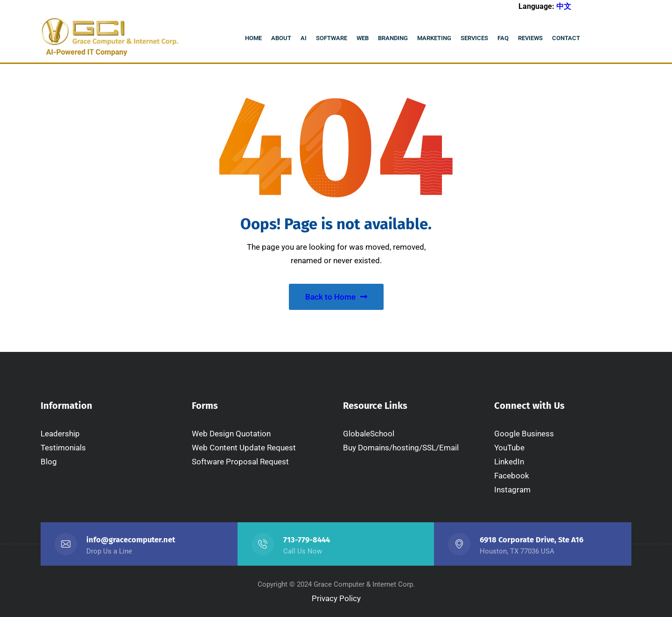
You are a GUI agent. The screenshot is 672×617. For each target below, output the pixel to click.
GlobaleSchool (369, 434)
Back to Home (336, 297)
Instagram (512, 490)
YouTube (509, 448)
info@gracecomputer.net (131, 540)
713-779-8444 (307, 540)
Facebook (512, 476)
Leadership (60, 434)
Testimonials (63, 448)
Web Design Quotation (231, 434)
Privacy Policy (336, 598)
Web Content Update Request (244, 448)
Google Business (524, 434)
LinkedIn (509, 462)
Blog (49, 462)
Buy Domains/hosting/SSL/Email (401, 448)
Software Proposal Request (240, 462)
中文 (564, 6)
